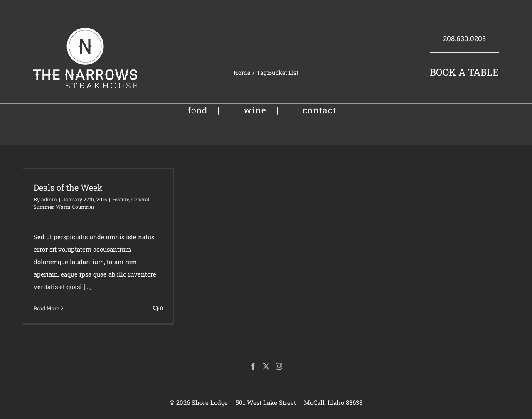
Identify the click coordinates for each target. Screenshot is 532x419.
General (140, 199)
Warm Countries (75, 207)
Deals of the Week (68, 187)
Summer (44, 207)
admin (49, 199)
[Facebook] (253, 366)
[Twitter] (266, 366)
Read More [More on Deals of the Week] (46, 308)
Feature (121, 199)
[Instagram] (279, 366)
